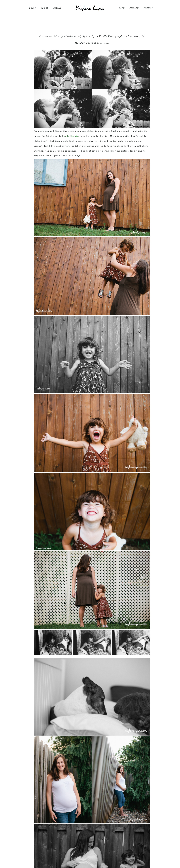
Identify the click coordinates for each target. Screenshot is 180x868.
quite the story (72, 136)
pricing (134, 6)
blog (122, 6)
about (44, 6)
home (32, 6)
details (57, 6)
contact (148, 6)
